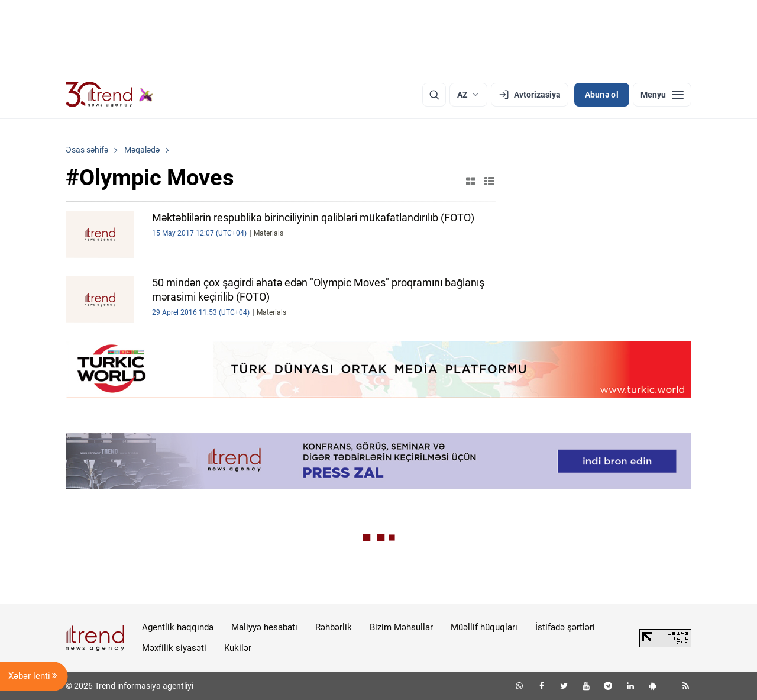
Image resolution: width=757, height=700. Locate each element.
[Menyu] (662, 95)
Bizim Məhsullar (401, 627)
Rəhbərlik (334, 627)
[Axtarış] (434, 95)
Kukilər (238, 648)
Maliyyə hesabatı (264, 627)
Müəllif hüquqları (484, 627)
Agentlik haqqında (178, 627)
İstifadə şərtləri (565, 627)
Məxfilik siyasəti (174, 648)
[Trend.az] (109, 95)
